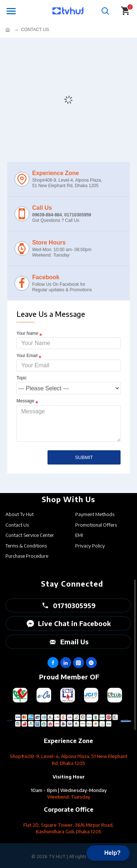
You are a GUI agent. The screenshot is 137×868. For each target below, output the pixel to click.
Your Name (27, 333)
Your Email (27, 356)
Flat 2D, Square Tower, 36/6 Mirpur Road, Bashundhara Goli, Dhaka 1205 (68, 828)
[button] (108, 853)
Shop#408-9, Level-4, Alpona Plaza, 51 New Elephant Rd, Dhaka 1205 (68, 760)
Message (25, 401)
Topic (22, 378)
